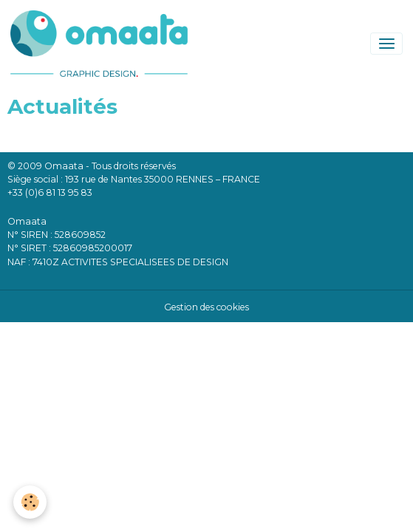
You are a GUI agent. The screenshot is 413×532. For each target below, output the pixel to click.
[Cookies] (30, 502)
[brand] (102, 44)
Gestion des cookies (206, 307)
